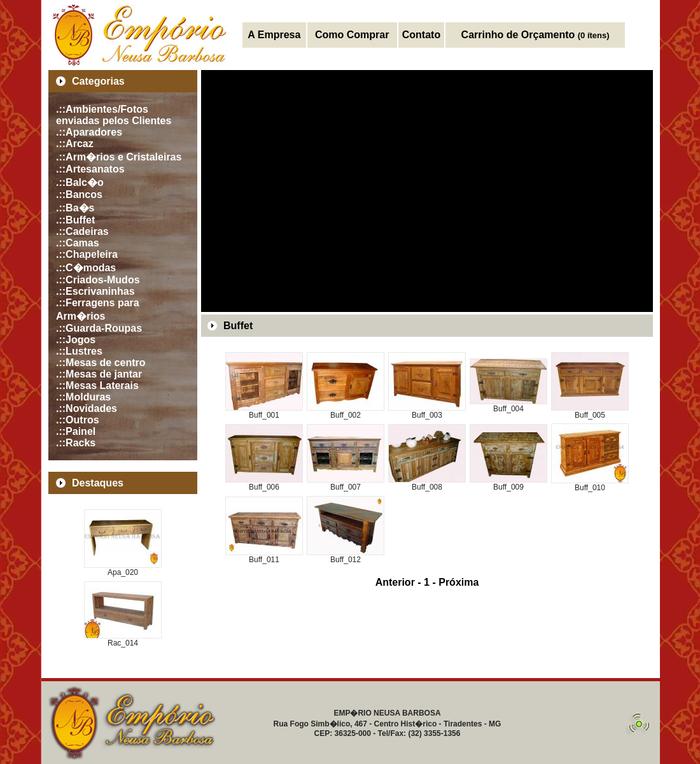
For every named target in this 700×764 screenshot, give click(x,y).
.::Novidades (87, 408)
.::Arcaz (75, 144)
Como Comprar (352, 35)
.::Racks (76, 443)
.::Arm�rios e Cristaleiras (119, 157)
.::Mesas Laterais (97, 386)
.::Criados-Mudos (98, 280)
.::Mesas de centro (101, 363)
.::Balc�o (80, 182)
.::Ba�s (75, 208)
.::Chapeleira (87, 254)
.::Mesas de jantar (99, 374)
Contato (421, 35)
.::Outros (78, 420)
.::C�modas (86, 268)
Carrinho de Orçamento (535, 35)
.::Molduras (83, 397)
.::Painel (76, 431)
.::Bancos (79, 195)
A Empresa (274, 35)
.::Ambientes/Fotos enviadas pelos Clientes (114, 115)
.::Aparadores (89, 132)
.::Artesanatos (90, 169)
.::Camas (78, 243)
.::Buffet (75, 220)
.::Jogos (76, 340)
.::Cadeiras (82, 231)
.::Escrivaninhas (95, 291)
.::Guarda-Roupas (99, 328)
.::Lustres (79, 351)
